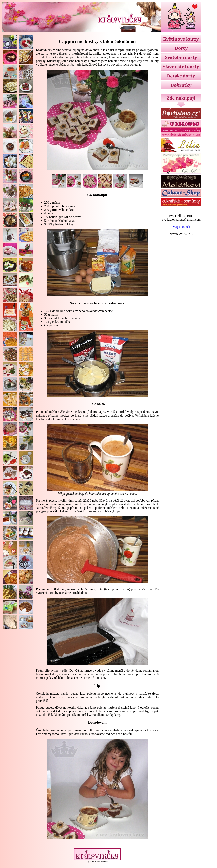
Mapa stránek (181, 227)
